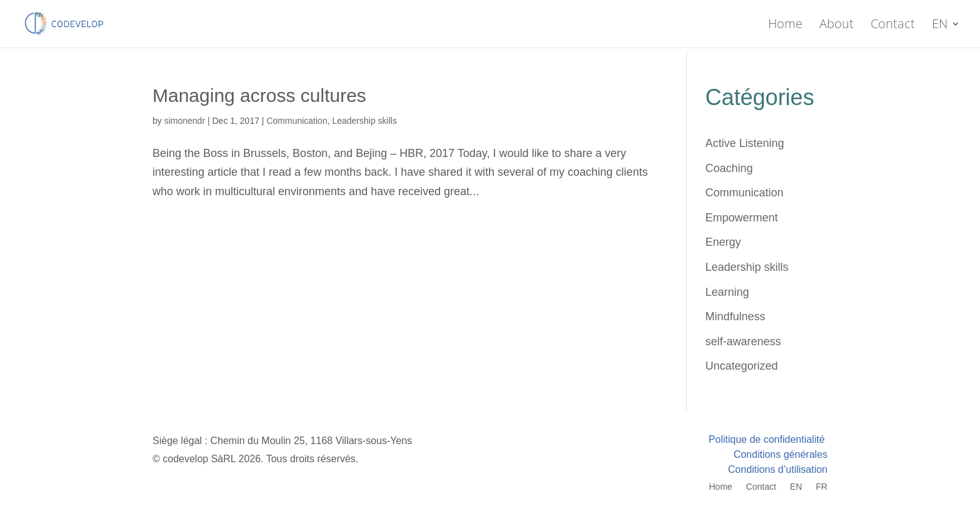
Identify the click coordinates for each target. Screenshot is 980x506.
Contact (893, 26)
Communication (297, 121)
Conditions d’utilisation (778, 469)
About (837, 26)
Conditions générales (781, 454)
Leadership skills (364, 121)
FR (822, 487)
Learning (727, 292)
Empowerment (742, 218)
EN (940, 26)
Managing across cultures (259, 95)
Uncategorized (742, 366)
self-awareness (743, 342)
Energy (723, 242)
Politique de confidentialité (768, 439)
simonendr (185, 121)
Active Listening (745, 143)
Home (785, 26)
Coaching (729, 168)
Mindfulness (736, 316)
